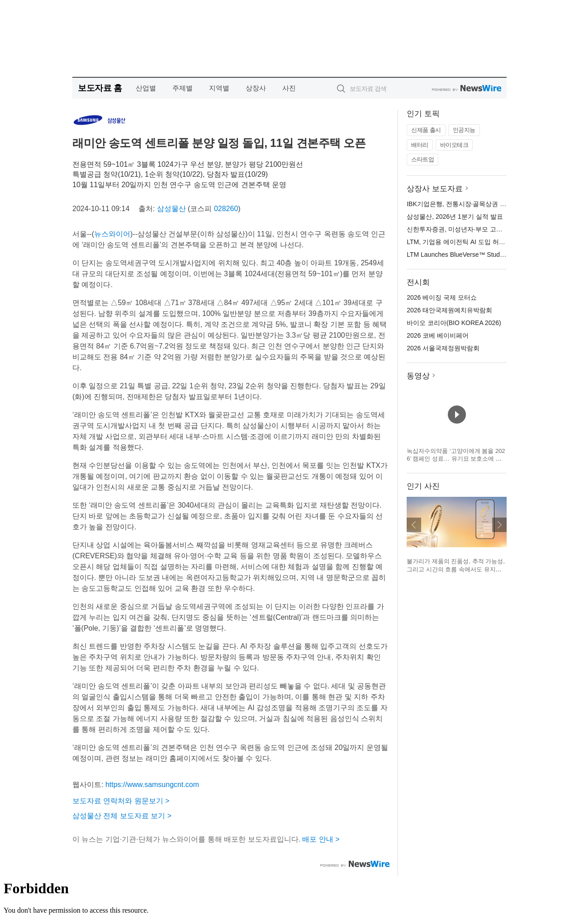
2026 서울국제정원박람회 (443, 348)
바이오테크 (454, 145)
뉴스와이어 (112, 234)
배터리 (420, 145)
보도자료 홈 (100, 88)
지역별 (219, 88)
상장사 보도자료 (435, 189)
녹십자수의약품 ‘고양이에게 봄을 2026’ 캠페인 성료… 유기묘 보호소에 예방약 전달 (456, 459)
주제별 (183, 88)
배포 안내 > (321, 839)
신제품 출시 (426, 130)
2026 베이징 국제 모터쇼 (442, 297)
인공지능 (464, 130)
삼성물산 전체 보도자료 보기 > (122, 816)
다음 (499, 525)
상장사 (256, 88)
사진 (289, 88)
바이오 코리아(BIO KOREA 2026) (454, 323)
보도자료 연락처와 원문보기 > (121, 801)
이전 (414, 525)
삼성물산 (171, 209)
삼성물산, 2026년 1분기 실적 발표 (455, 217)
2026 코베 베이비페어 (438, 335)
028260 (226, 209)
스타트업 (422, 159)
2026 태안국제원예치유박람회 (449, 310)
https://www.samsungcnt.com (152, 785)
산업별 (146, 88)
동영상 (418, 376)
